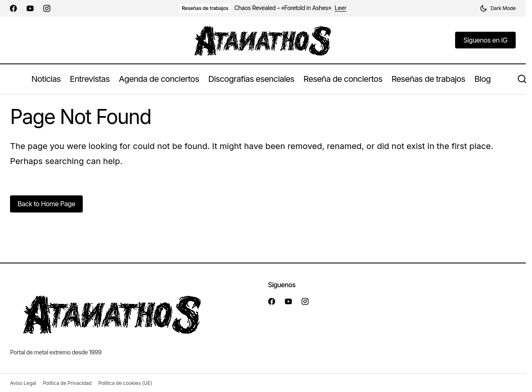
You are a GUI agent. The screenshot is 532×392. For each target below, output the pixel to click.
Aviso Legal (23, 383)
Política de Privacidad (67, 383)
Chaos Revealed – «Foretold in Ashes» (283, 8)
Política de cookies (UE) (125, 383)
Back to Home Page (46, 204)
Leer (341, 8)
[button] (498, 8)
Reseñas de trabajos (205, 8)
